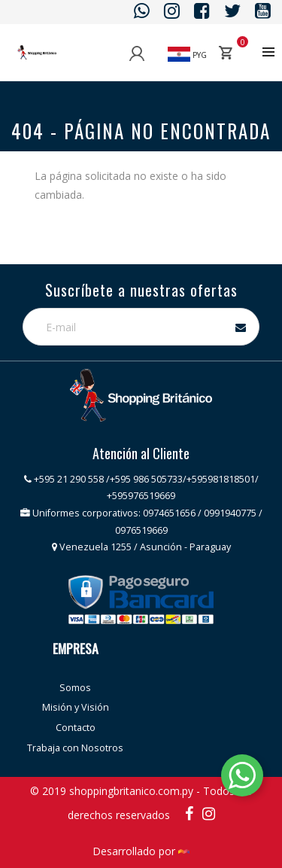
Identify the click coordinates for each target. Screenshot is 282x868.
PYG (187, 55)
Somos (75, 688)
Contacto (76, 728)
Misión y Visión (76, 707)
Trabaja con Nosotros (75, 748)
